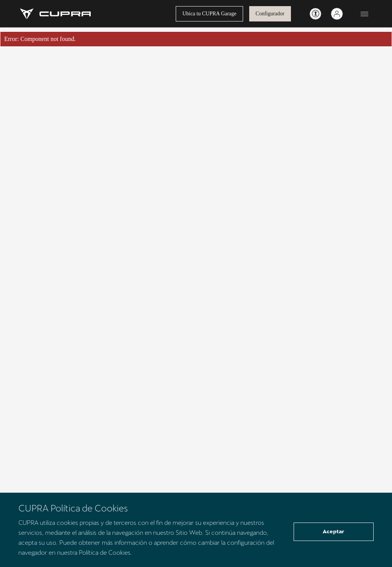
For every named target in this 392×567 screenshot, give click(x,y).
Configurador (270, 14)
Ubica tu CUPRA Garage (209, 14)
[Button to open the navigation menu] (364, 14)
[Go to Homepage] (55, 14)
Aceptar (333, 531)
